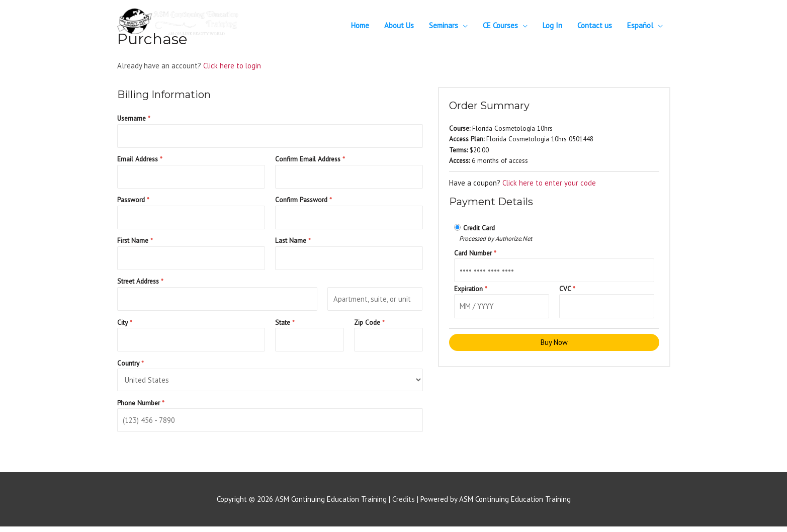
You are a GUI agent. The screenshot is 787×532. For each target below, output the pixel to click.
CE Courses (500, 25)
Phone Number (141, 407)
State (285, 326)
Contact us (595, 25)
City (125, 326)
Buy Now (554, 344)
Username (134, 118)
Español (640, 25)
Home (360, 25)
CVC (567, 289)
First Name (135, 243)
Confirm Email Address (310, 160)
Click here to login (233, 66)
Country (130, 367)
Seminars (444, 25)
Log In (552, 25)
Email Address (140, 160)
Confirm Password (303, 201)
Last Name (293, 243)
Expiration (471, 289)
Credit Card (479, 228)
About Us (399, 25)
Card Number (475, 253)
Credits (404, 505)
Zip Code (369, 326)
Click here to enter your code (549, 183)
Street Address (140, 284)
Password (133, 201)
